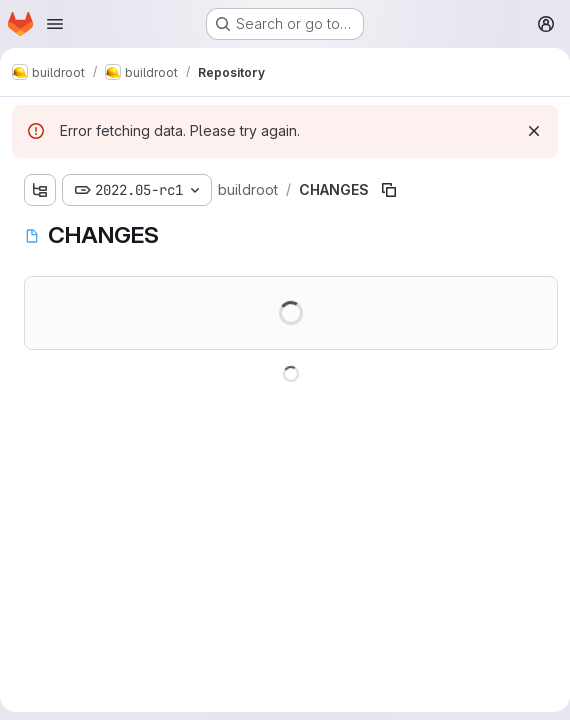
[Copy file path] (389, 190)
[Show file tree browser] (40, 190)
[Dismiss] (534, 131)
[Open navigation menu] (55, 24)
